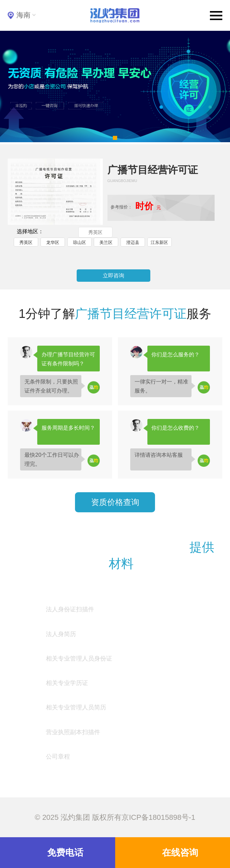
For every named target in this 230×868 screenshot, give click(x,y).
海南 (23, 15)
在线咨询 (180, 852)
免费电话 (65, 852)
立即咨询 (113, 275)
